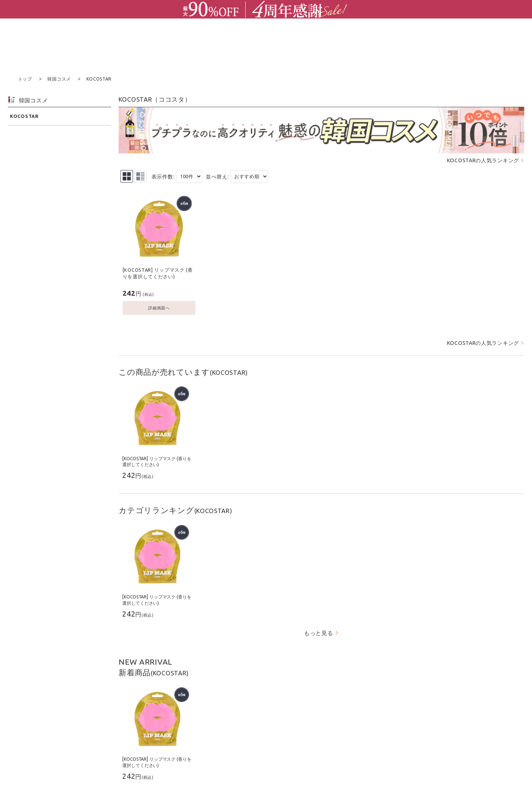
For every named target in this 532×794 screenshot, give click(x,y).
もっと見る (319, 633)
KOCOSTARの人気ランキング (483, 160)
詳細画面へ (159, 307)
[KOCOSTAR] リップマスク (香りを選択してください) (158, 273)
